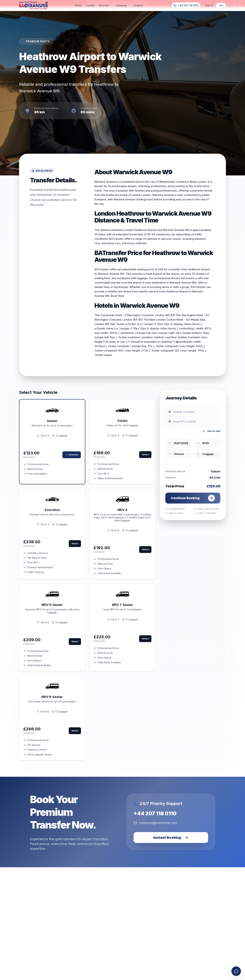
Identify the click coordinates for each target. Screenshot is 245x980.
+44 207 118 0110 (155, 813)
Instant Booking (171, 838)
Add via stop (211, 431)
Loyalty (90, 5)
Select (145, 455)
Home (78, 5)
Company (123, 5)
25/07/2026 (181, 443)
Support (140, 5)
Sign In (209, 5)
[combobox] (193, 412)
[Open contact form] (236, 971)
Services (105, 5)
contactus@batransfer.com (155, 823)
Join (221, 5)
